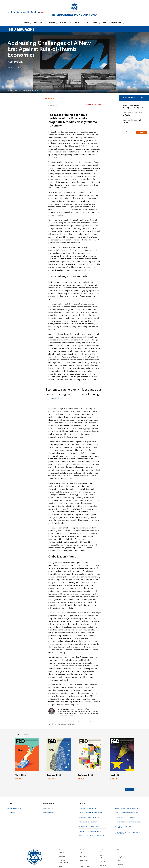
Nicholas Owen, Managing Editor (91, 810)
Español (120, 866)
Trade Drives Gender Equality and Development (133, 106)
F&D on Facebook (49, 806)
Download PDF (94, 105)
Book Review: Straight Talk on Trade (133, 114)
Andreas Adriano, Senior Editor (90, 815)
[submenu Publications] (123, 23)
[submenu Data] (108, 23)
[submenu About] (31, 23)
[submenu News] (89, 23)
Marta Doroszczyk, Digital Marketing (128, 819)
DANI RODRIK (15, 62)
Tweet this (56, 398)
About (27, 23)
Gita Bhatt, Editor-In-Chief (88, 806)
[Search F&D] (127, 131)
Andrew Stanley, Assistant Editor (90, 829)
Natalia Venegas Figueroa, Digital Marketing (126, 825)
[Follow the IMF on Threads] (21, 12)
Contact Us (11, 810)
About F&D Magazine (14, 806)
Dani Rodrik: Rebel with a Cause (133, 121)
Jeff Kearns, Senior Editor (88, 819)
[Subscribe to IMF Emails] (32, 12)
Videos (95, 23)
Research (38, 23)
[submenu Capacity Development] (80, 23)
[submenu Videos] (99, 23)
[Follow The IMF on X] (8, 12)
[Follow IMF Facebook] (11, 12)
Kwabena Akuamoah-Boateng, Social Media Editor (128, 831)
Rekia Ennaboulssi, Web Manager (126, 815)
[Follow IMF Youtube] (24, 12)
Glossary (103, 862)
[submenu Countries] (56, 23)
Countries (51, 23)
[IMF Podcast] (28, 12)
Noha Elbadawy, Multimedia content (128, 806)
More (129, 788)
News (86, 23)
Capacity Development (69, 23)
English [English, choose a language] (49, 98)
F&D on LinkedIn (49, 810)
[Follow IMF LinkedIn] (14, 12)
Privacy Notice (102, 847)
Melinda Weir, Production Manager (127, 810)
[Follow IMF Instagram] (18, 12)
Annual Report (85, 864)
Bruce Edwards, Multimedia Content (92, 833)
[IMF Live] (41, 12)
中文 (118, 850)
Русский (120, 862)
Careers (103, 859)
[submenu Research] (43, 23)
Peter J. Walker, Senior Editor (89, 824)
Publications (117, 23)
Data (105, 23)
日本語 (119, 858)
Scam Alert (104, 866)
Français (120, 854)
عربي (118, 846)
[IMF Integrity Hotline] (35, 12)
